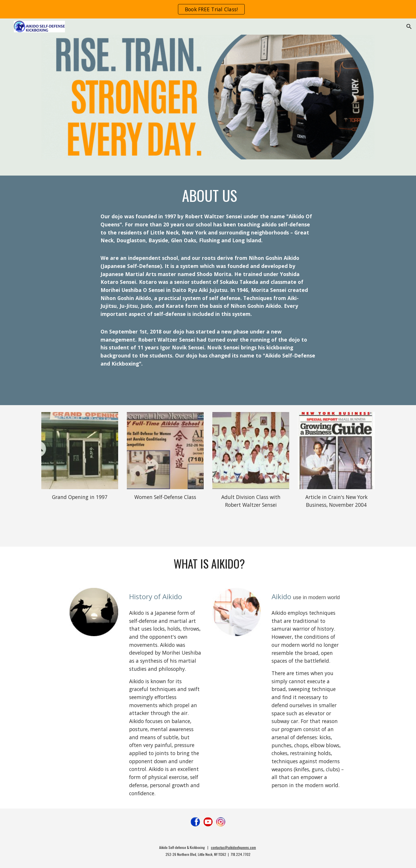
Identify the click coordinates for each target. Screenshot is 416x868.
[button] (409, 27)
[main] (208, 195)
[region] (208, 9)
